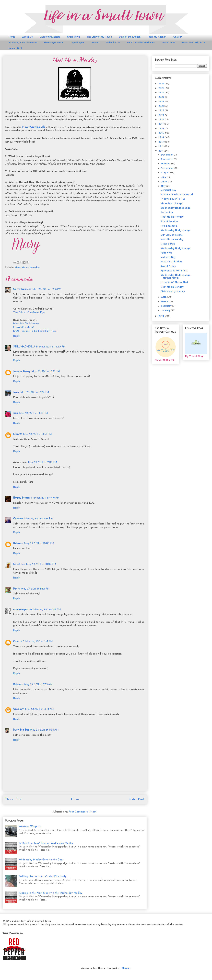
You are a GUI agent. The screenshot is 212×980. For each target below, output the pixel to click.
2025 (162, 88)
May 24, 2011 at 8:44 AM (39, 709)
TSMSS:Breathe (169, 221)
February (167, 306)
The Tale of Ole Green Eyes (29, 313)
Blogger (126, 968)
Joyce (16, 392)
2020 (162, 110)
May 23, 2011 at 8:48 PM (34, 413)
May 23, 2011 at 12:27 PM (51, 347)
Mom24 (18, 434)
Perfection (167, 212)
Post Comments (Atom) (83, 812)
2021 (161, 106)
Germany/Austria (53, 43)
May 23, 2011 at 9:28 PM (39, 519)
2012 (161, 146)
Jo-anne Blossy (22, 371)
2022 (162, 101)
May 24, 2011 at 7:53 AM (38, 685)
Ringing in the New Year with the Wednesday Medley (51, 893)
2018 (161, 119)
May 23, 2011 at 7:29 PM (35, 392)
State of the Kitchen (130, 37)
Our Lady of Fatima (172, 235)
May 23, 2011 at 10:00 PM (39, 543)
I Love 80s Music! (24, 327)
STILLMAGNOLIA (24, 347)
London (95, 43)
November (167, 159)
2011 (161, 151)
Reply (17, 336)
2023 (162, 97)
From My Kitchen (157, 37)
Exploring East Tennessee (23, 43)
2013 (161, 142)
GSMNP (178, 37)
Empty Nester (22, 498)
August (166, 173)
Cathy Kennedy (22, 289)
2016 (161, 128)
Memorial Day (168, 190)
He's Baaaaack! (169, 226)
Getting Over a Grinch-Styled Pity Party (43, 876)
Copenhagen (77, 43)
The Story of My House (99, 37)
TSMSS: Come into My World (177, 194)
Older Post (136, 799)
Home (12, 37)
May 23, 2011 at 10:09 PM (41, 564)
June (164, 182)
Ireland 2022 (168, 43)
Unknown (19, 709)
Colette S (19, 642)
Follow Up (166, 253)
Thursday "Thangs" (172, 203)
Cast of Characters (50, 37)
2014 (161, 137)
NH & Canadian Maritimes (141, 43)
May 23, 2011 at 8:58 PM (37, 434)
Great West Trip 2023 (193, 43)
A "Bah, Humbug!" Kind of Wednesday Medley (46, 843)
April (164, 297)
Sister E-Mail (168, 244)
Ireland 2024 (15, 48)
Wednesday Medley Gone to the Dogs (41, 860)
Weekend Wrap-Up (30, 827)
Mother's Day (168, 257)
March (165, 301)
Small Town (74, 37)
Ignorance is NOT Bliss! (174, 271)
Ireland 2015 (113, 43)
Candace (18, 519)
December (167, 155)
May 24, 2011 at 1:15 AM (47, 610)
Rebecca (18, 543)
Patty (17, 589)
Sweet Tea (19, 564)
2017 (161, 124)
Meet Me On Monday (26, 324)
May (164, 186)
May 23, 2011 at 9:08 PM (43, 462)
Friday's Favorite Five (173, 199)
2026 (162, 84)
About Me (27, 37)
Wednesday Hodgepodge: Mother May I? (176, 276)
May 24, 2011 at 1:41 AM (39, 642)
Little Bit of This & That (174, 282)
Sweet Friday (168, 266)
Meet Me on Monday (27, 268)
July (164, 177)
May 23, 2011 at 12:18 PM (47, 289)
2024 (162, 92)
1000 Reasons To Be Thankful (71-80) (35, 331)
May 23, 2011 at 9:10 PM (45, 498)
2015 (161, 133)
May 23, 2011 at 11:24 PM (35, 589)
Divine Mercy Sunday (173, 291)
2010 (162, 316)
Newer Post (14, 799)
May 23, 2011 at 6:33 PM (46, 371)
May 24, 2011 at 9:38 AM (44, 730)
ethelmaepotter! (23, 610)
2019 (161, 115)
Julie (16, 413)
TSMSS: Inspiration (171, 262)
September (168, 168)
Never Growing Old (34, 127)
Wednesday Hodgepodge (176, 208)
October (166, 163)
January (166, 310)
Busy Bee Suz (21, 730)
